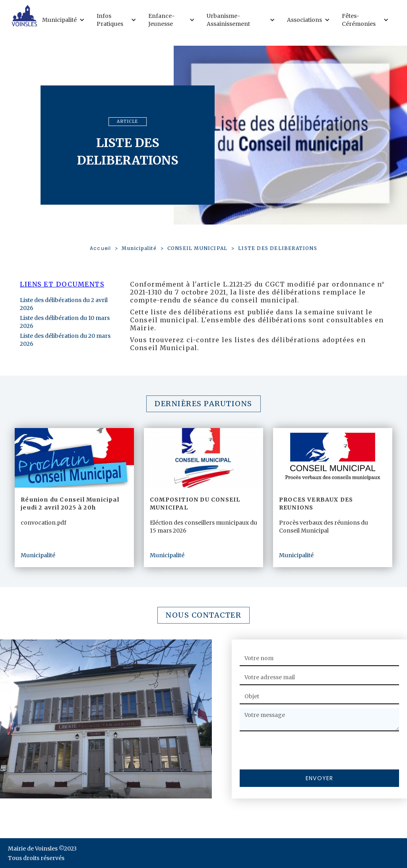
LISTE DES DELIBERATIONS (278, 248)
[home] (24, 16)
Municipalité (139, 248)
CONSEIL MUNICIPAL (197, 248)
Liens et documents (62, 284)
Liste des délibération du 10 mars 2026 (65, 322)
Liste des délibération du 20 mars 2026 (65, 340)
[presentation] (300, 751)
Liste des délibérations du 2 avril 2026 (64, 304)
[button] (65, 20)
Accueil (100, 248)
